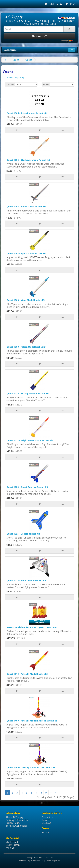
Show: (46, 85)
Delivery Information (17, 820)
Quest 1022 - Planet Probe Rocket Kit (26, 580)
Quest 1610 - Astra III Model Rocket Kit (27, 674)
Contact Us (48, 817)
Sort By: (10, 85)
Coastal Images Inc (53, 861)
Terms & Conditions (16, 826)
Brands (46, 833)
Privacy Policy (13, 823)
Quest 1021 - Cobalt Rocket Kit (23, 534)
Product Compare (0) (15, 78)
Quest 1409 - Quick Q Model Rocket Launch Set (31, 767)
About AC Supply (15, 817)
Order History (13, 845)
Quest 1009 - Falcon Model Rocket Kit (27, 347)
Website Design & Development (31, 861)
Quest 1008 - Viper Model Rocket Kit (26, 300)
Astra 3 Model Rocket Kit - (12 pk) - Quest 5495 (32, 627)
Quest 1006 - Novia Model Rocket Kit (26, 207)
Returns (46, 820)
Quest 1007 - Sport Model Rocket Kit (26, 253)
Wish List (10, 848)
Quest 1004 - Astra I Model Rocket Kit (27, 113)
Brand (16, 60)
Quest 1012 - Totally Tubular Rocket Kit (28, 393)
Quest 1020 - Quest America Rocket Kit (27, 487)
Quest (29, 60)
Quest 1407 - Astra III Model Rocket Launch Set (32, 721)
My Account (12, 842)
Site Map (46, 823)
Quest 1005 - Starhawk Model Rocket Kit (28, 160)
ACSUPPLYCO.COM (46, 858)
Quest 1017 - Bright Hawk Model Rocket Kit (30, 440)
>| (56, 793)
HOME (50, 4)
